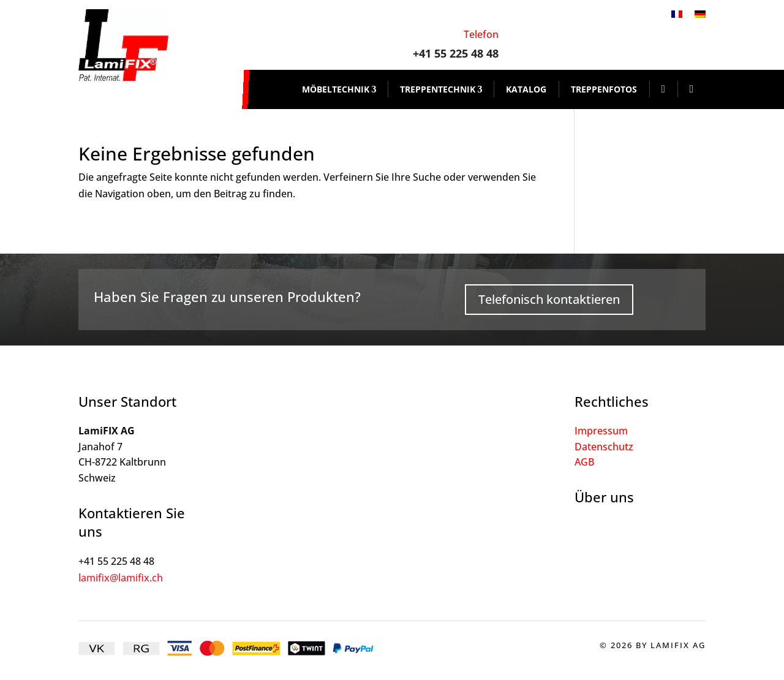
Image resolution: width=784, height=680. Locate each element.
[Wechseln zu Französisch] (677, 13)
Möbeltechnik (336, 89)
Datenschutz (604, 447)
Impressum (601, 431)
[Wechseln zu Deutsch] (700, 13)
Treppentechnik (438, 89)
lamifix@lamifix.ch (121, 578)
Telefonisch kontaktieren (549, 299)
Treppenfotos (604, 89)
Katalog (526, 89)
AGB (584, 462)
